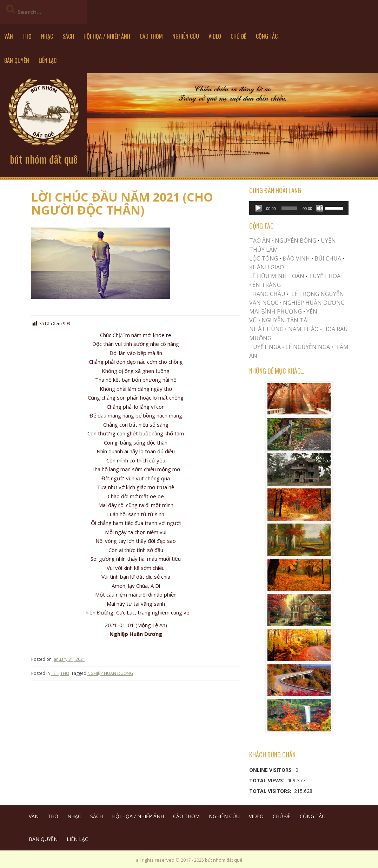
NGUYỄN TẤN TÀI (285, 320)
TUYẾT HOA (325, 276)
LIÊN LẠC (48, 60)
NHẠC (47, 36)
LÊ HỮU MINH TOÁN (277, 276)
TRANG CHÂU (267, 294)
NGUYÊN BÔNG (296, 241)
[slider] (289, 208)
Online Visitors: (272, 770)
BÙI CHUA (328, 258)
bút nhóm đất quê (44, 159)
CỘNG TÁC (267, 36)
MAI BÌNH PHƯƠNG (276, 311)
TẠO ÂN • (261, 241)
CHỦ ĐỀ (238, 36)
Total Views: (267, 780)
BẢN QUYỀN (17, 60)
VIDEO (215, 36)
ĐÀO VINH (296, 258)
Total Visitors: (271, 791)
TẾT (55, 673)
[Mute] (320, 208)
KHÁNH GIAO (267, 267)
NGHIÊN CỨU (186, 36)
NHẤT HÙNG (266, 329)
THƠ (27, 36)
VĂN (9, 36)
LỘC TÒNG (264, 258)
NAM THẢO (303, 329)
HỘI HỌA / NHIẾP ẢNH (107, 36)
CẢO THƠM (151, 36)
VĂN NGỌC (264, 303)
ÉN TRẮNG (267, 285)
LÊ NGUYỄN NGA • (309, 347)
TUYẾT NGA (266, 347)
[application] (299, 208)
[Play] (258, 208)
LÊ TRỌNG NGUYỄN (318, 294)
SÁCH (68, 36)
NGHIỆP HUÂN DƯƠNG (110, 673)
